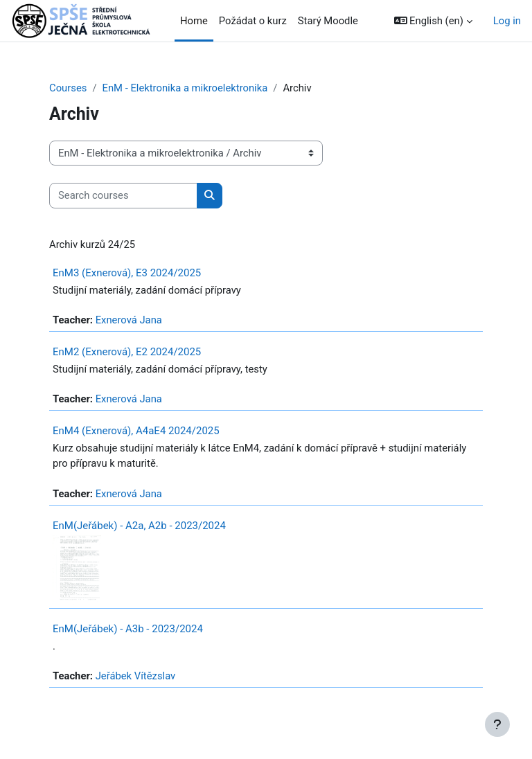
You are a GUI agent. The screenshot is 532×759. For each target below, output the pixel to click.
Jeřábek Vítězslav (136, 676)
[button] (433, 21)
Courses (68, 88)
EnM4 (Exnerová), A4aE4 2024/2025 (136, 431)
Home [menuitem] (194, 21)
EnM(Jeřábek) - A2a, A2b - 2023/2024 (139, 526)
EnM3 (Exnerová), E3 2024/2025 (127, 273)
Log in (507, 21)
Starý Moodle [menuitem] (328, 21)
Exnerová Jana (129, 320)
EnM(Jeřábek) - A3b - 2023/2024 (128, 629)
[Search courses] (123, 195)
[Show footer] (497, 724)
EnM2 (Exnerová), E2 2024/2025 (127, 352)
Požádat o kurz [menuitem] (253, 21)
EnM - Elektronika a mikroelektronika (185, 88)
